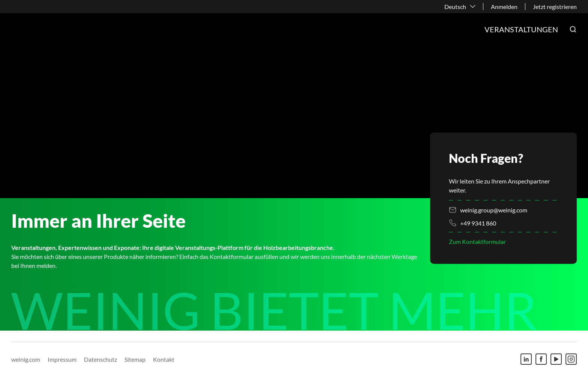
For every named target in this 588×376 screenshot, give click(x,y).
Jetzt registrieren (555, 7)
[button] (573, 29)
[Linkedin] (526, 359)
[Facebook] (541, 359)
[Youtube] (556, 359)
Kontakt (164, 359)
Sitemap (135, 359)
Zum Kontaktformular (477, 242)
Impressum (62, 359)
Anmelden (504, 7)
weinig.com (26, 359)
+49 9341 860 (478, 223)
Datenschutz (100, 359)
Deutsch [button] (455, 7)
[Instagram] (571, 359)
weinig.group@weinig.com (494, 210)
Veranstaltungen (521, 29)
